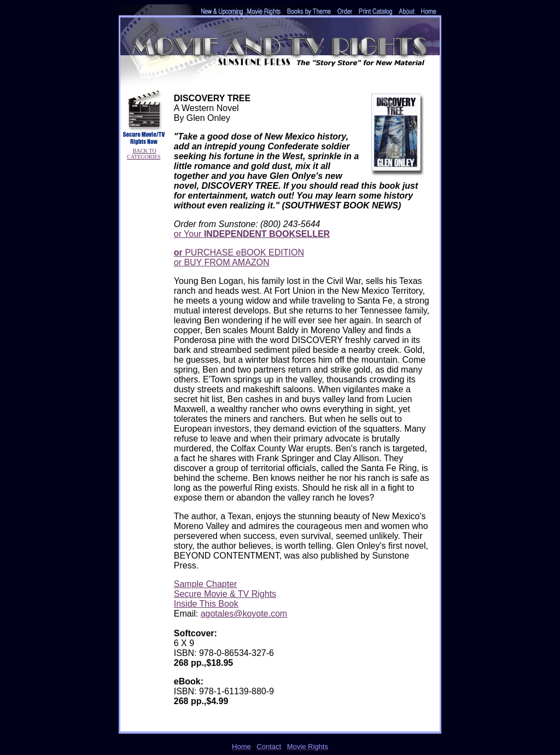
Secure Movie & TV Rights (225, 594)
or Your (252, 234)
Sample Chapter (206, 584)
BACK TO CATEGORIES (144, 154)
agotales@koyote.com (244, 614)
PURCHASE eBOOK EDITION (239, 252)
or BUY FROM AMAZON (222, 262)
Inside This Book (206, 604)
